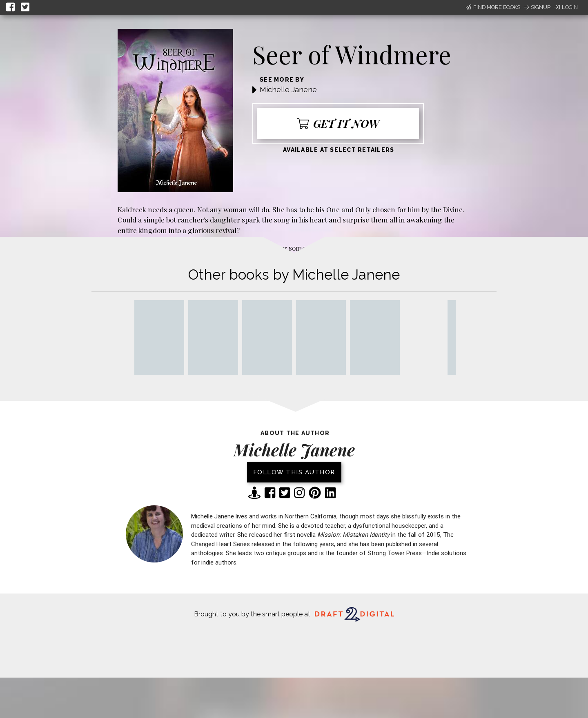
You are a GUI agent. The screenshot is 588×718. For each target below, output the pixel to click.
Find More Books (493, 7)
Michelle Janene (288, 90)
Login (566, 7)
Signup (537, 7)
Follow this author (294, 472)
